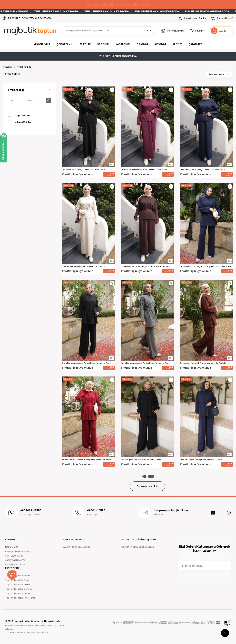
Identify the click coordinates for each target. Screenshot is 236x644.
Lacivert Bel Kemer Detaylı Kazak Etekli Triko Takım (202, 170)
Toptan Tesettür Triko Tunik (20, 598)
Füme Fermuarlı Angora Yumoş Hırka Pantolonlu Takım (145, 363)
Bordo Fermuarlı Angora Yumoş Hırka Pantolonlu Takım (87, 460)
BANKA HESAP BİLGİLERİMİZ (77, 547)
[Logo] (30, 31)
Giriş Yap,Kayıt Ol (176, 31)
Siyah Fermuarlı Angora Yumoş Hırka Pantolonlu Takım (86, 363)
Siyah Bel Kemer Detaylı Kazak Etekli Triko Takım (83, 170)
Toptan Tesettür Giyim (17, 576)
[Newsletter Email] (205, 566)
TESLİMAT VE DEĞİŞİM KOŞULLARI (138, 547)
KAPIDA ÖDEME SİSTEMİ (17, 551)
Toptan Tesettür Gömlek (19, 589)
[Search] (108, 31)
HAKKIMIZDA (12, 547)
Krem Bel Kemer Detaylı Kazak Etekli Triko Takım (83, 266)
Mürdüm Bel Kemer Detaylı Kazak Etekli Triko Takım (144, 170)
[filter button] (48, 100)
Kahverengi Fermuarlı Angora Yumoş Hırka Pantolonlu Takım (204, 363)
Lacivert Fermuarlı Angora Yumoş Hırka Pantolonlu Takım (206, 266)
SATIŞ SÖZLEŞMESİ (15, 560)
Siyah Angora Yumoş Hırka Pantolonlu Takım (141, 460)
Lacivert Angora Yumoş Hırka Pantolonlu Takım (201, 460)
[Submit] (225, 566)
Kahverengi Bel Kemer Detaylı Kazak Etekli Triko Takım (145, 266)
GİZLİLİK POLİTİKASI (15, 565)
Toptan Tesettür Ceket (18, 593)
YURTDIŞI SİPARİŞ (14, 556)
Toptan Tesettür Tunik (17, 580)
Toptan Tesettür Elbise (17, 585)
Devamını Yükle (147, 486)
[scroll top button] (225, 633)
